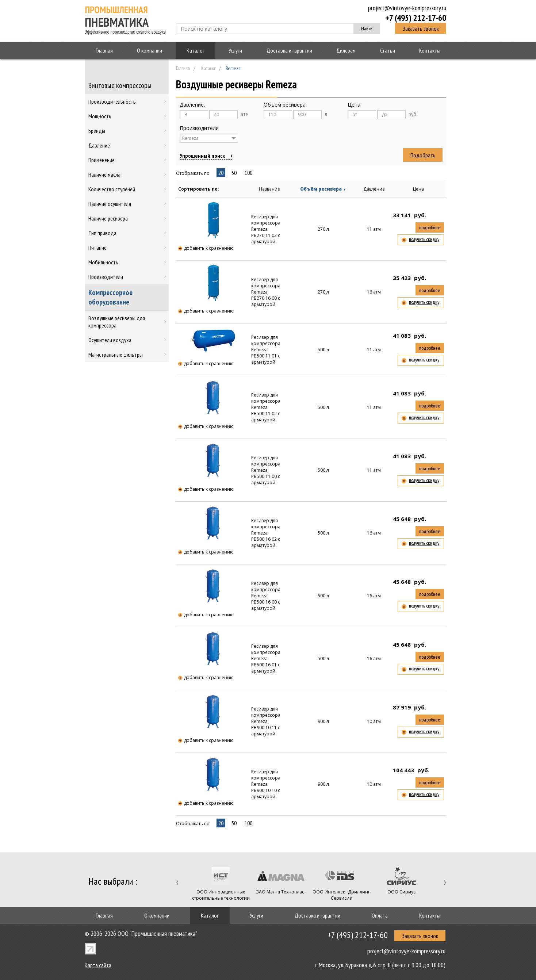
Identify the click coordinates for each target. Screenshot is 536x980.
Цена (418, 189)
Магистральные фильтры (116, 355)
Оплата (380, 915)
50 (234, 173)
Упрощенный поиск (202, 156)
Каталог (196, 50)
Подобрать (423, 155)
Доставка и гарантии (289, 50)
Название (269, 189)
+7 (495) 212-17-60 (416, 18)
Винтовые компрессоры (120, 85)
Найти (367, 28)
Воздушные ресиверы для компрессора (117, 322)
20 (221, 173)
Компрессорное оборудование (110, 297)
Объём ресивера (323, 189)
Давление (374, 189)
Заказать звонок (421, 28)
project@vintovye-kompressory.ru (407, 8)
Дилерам (346, 50)
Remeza (190, 138)
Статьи (388, 50)
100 (248, 173)
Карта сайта (98, 965)
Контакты (430, 50)
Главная (104, 50)
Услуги (235, 50)
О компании (150, 50)
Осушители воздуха (110, 340)
